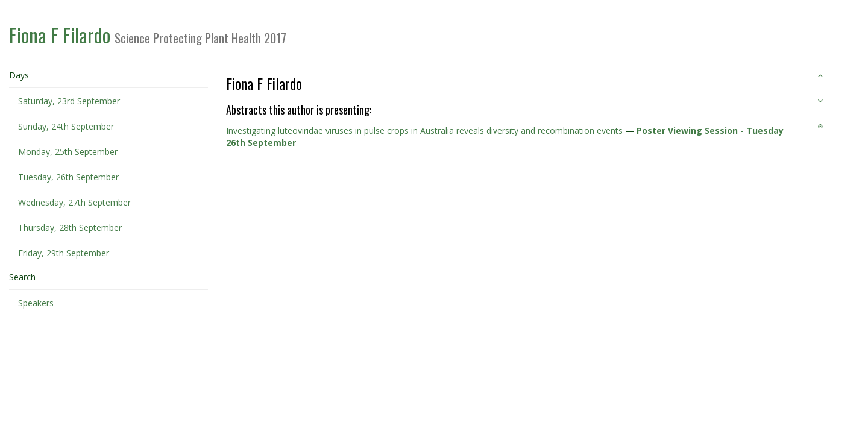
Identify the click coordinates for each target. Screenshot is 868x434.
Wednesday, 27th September (74, 202)
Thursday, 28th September (70, 228)
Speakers (36, 303)
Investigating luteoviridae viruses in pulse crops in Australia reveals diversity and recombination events (424, 131)
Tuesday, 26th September (68, 177)
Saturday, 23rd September (69, 101)
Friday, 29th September (64, 253)
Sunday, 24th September (66, 126)
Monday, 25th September (68, 152)
